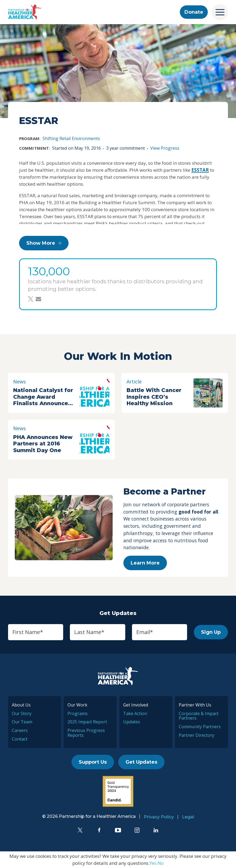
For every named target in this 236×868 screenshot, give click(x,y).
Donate (194, 12)
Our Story (22, 713)
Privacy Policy (159, 817)
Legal (188, 817)
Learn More (145, 563)
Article (134, 382)
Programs (78, 713)
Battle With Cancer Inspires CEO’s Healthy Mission (154, 397)
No (161, 863)
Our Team (22, 722)
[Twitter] (80, 830)
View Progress (165, 148)
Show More (41, 243)
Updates (132, 722)
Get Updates (141, 762)
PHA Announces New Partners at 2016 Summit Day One (43, 444)
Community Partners (200, 727)
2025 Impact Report (87, 722)
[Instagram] (137, 830)
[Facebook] (99, 830)
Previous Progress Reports (86, 733)
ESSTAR (200, 170)
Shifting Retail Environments (71, 138)
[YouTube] (118, 830)
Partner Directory (196, 735)
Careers (20, 730)
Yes (153, 863)
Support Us (93, 762)
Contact (20, 739)
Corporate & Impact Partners (199, 716)
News (19, 382)
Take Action (135, 713)
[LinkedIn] (156, 830)
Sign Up (211, 632)
